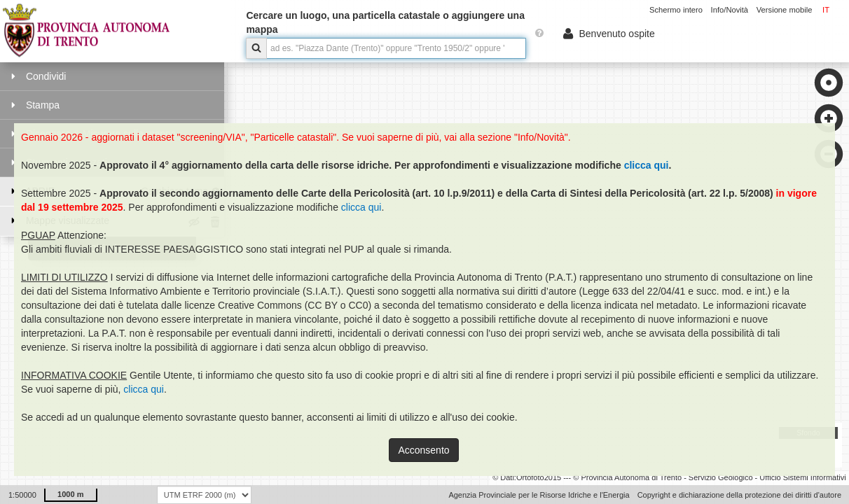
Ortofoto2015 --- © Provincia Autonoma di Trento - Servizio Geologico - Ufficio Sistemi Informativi (681, 477)
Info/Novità (730, 10)
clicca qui (647, 165)
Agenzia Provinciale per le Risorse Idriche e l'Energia (539, 495)
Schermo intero (676, 10)
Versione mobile (785, 10)
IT (826, 10)
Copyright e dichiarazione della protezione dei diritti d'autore (739, 495)
